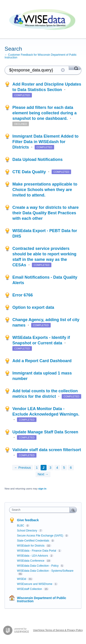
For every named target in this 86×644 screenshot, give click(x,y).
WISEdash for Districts (31, 546)
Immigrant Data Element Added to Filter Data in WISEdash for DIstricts (45, 142)
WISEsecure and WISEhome (35, 584)
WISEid (22, 579)
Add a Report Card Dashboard (42, 361)
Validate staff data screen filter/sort (47, 450)
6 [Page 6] (71, 468)
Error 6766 (23, 295)
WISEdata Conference (31, 561)
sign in (42, 489)
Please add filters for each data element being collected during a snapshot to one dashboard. (44, 113)
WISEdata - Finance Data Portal (37, 551)
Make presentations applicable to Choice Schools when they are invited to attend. (45, 190)
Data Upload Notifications (37, 160)
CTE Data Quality (30, 172)
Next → (43, 474)
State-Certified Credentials (33, 541)
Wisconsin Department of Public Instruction (42, 599)
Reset (63, 70)
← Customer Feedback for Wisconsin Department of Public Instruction (41, 56)
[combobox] (40, 510)
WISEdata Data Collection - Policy (38, 566)
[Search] (75, 68)
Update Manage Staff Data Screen (45, 432)
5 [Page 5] (64, 468)
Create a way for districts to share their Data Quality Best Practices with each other (46, 213)
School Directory (27, 531)
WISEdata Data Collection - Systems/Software (45, 571)
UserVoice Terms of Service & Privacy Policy (58, 630)
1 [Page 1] (37, 468)
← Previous (22, 468)
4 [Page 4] (57, 468)
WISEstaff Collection (30, 589)
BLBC (21, 526)
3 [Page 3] (50, 468)
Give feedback (28, 520)
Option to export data (33, 307)
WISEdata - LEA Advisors (33, 556)
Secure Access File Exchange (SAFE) (40, 536)
